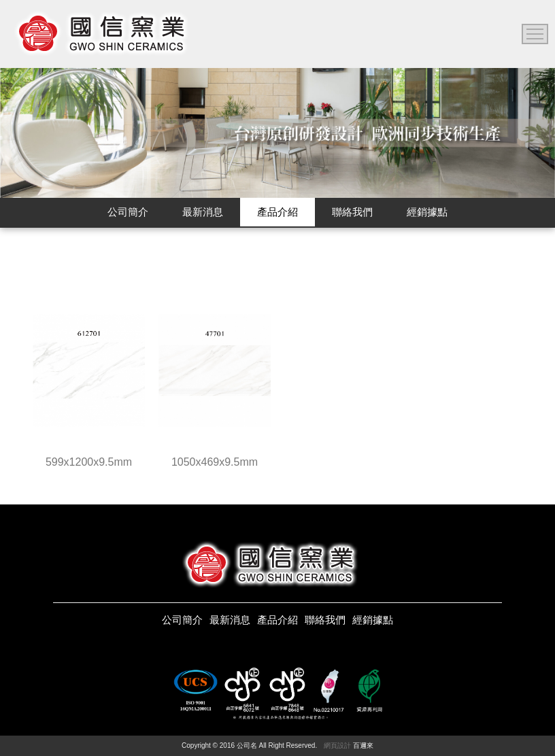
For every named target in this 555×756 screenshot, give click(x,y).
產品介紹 (277, 620)
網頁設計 (337, 745)
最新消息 (230, 620)
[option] (277, 133)
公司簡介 (182, 620)
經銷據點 (373, 620)
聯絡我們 (325, 620)
